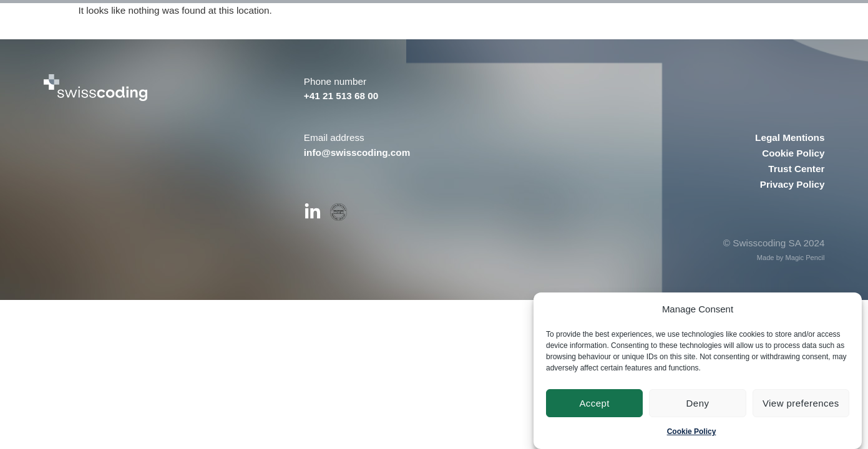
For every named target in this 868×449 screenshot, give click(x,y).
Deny (698, 403)
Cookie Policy (692, 432)
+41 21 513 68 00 (341, 96)
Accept (594, 403)
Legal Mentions (790, 138)
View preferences (801, 403)
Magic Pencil (805, 258)
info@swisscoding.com (357, 152)
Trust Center (796, 169)
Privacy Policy (792, 184)
